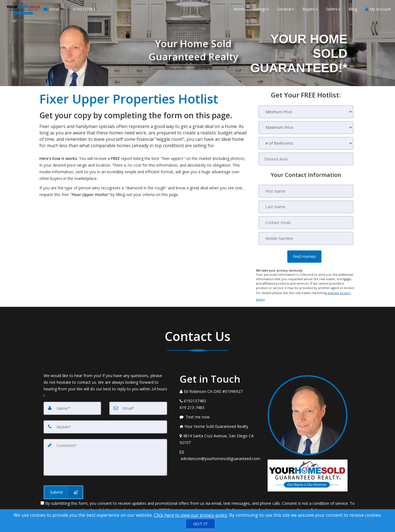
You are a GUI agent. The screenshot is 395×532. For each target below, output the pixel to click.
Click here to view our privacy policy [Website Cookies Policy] (191, 515)
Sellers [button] (333, 11)
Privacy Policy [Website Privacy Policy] (309, 503)
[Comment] (105, 451)
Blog (353, 11)
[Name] (72, 403)
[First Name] (306, 191)
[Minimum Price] (306, 112)
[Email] (138, 403)
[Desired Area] (306, 159)
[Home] (21, 11)
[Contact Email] (306, 222)
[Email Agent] (52, 11)
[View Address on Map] (220, 434)
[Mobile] (105, 421)
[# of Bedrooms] (306, 143)
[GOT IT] (200, 524)
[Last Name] (306, 207)
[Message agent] (220, 412)
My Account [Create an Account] (378, 11)
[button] (304, 256)
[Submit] (63, 485)
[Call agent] (77, 11)
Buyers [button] (310, 11)
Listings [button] (261, 11)
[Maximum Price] (306, 128)
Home (239, 11)
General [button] (286, 11)
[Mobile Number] (306, 238)
